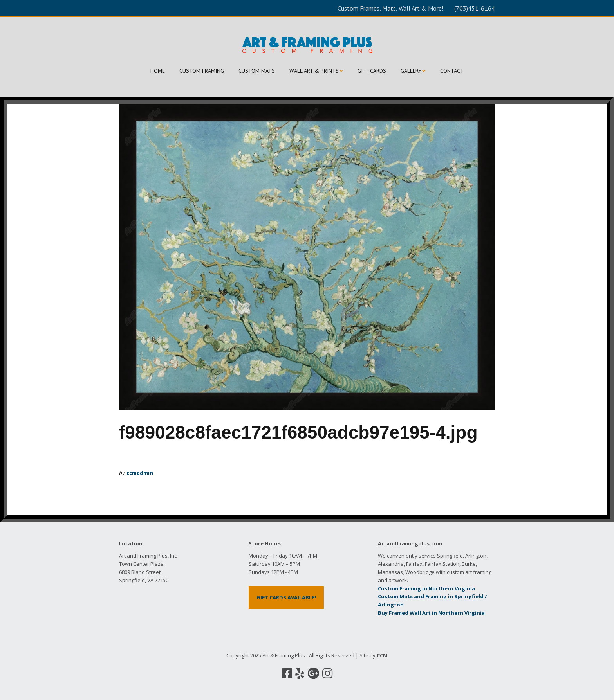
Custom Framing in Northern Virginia (426, 588)
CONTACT (452, 71)
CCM (382, 655)
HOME (158, 71)
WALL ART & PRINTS (314, 71)
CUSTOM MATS (257, 71)
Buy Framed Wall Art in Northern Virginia (431, 613)
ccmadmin (140, 473)
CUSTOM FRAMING (202, 71)
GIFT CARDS (372, 71)
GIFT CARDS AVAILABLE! (286, 597)
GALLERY (411, 71)
